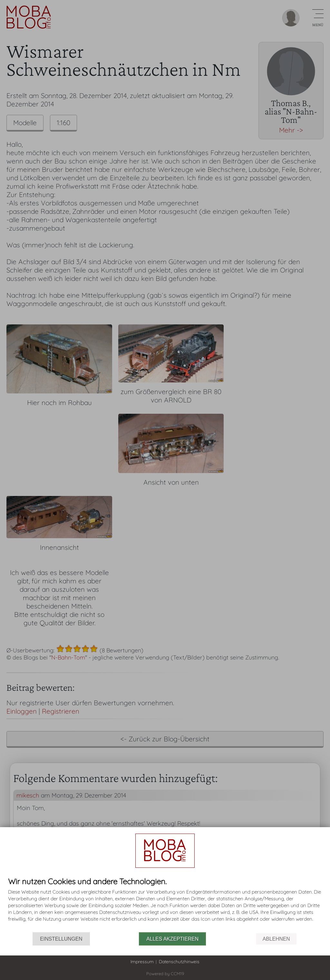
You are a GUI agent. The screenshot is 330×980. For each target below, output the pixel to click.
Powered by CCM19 (165, 974)
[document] (165, 905)
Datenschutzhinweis (179, 962)
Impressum (142, 962)
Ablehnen (276, 939)
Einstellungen (61, 939)
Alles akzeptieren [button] (172, 939)
